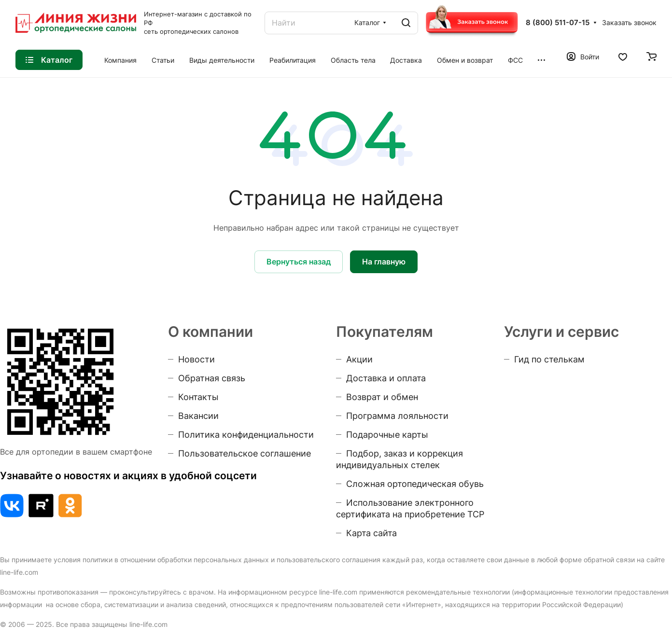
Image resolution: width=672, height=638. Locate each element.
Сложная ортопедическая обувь (415, 484)
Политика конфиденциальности (246, 435)
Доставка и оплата (386, 378)
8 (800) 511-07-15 (558, 23)
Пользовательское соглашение (245, 453)
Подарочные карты (387, 435)
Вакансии (198, 416)
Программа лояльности (397, 416)
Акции (359, 359)
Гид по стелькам (549, 359)
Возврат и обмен (382, 397)
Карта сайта (371, 533)
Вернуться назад (299, 262)
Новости (196, 359)
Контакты (198, 397)
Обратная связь (212, 378)
